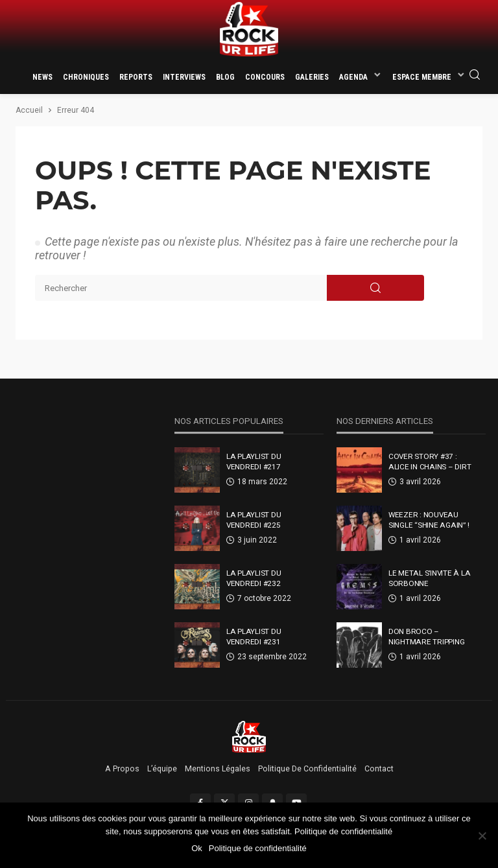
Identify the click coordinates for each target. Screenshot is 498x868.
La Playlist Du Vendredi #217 (254, 462)
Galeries (312, 77)
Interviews (184, 77)
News (42, 77)
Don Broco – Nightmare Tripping (426, 637)
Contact (379, 769)
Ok (197, 848)
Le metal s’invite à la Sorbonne (429, 578)
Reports (136, 77)
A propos (122, 769)
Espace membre (422, 77)
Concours (265, 77)
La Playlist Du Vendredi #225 (254, 520)
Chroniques (86, 77)
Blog (225, 77)
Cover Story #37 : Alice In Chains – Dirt (430, 462)
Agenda (353, 77)
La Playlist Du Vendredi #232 (254, 578)
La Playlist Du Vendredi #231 (254, 637)
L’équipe (162, 769)
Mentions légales (218, 769)
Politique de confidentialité (307, 769)
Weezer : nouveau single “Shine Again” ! (429, 520)
